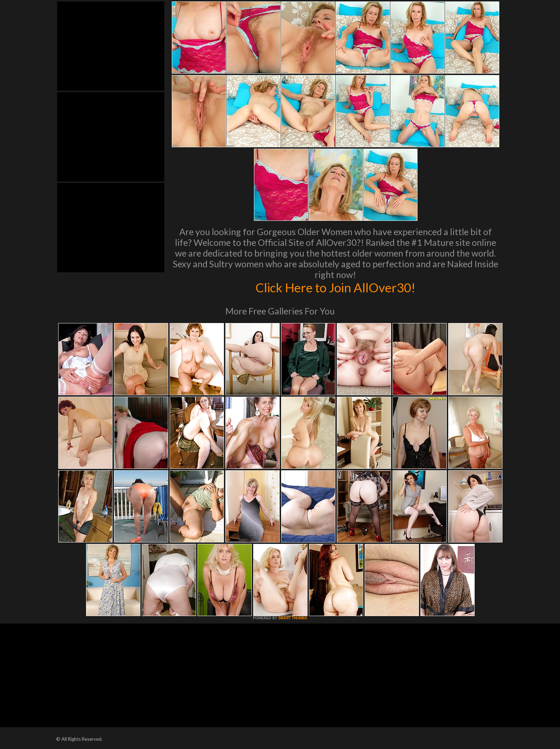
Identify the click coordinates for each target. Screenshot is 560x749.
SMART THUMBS (293, 618)
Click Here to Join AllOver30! (335, 287)
